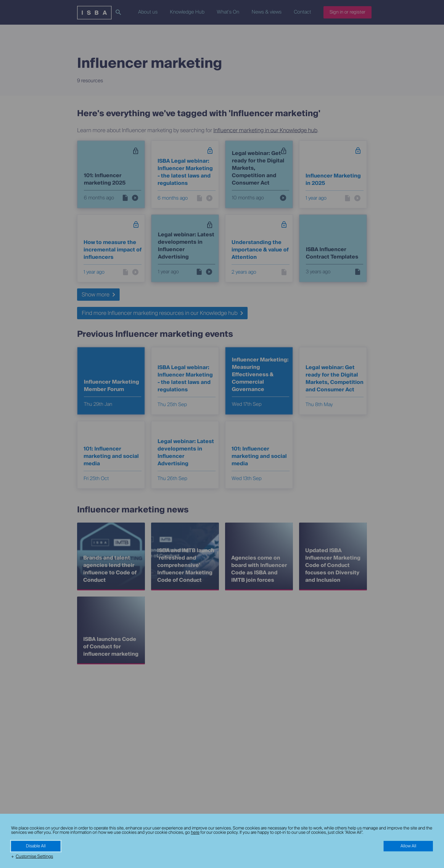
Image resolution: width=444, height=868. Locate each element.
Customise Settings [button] (34, 857)
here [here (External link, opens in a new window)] (195, 833)
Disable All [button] (36, 846)
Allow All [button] (408, 846)
